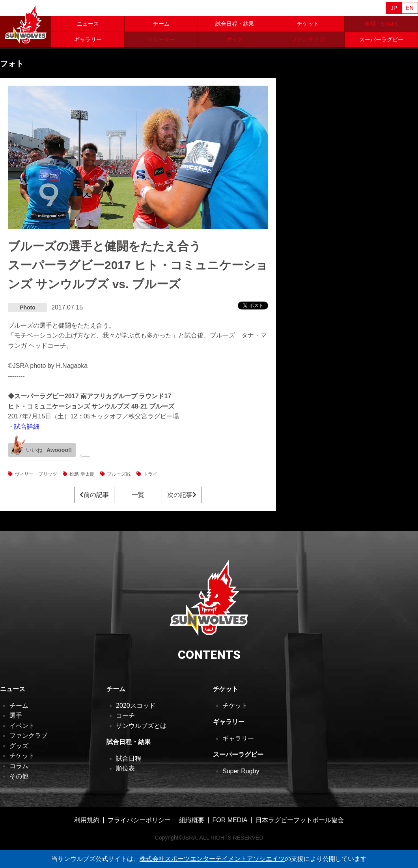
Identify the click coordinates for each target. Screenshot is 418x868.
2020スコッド (136, 706)
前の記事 (94, 495)
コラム (19, 766)
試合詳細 (27, 427)
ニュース (88, 24)
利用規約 (87, 820)
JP (394, 8)
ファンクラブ (28, 736)
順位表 (125, 768)
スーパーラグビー (381, 39)
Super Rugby (241, 771)
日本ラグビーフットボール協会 (300, 820)
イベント (22, 726)
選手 (16, 715)
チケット (308, 24)
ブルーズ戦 (119, 474)
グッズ (19, 746)
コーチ (125, 715)
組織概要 (192, 820)
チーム (161, 24)
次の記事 (182, 495)
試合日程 (129, 758)
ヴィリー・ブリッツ (36, 474)
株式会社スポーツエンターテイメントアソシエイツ (212, 859)
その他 (19, 776)
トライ (150, 474)
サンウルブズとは (141, 726)
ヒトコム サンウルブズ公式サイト (26, 24)
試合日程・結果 (235, 24)
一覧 (138, 495)
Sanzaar (76, 8)
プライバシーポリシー (139, 820)
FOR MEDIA (230, 820)
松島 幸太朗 (82, 474)
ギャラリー (88, 39)
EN (410, 8)
